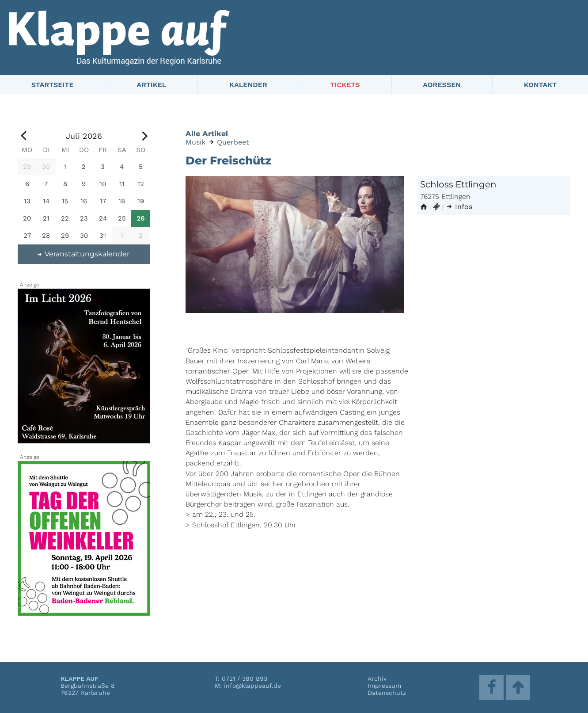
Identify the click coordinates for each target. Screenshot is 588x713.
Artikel (151, 85)
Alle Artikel (207, 134)
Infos (459, 207)
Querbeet (233, 142)
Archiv (377, 679)
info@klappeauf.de (252, 686)
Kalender (248, 85)
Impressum (384, 686)
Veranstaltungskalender (83, 254)
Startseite (53, 85)
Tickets (345, 85)
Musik (195, 142)
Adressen (442, 85)
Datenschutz (387, 693)
